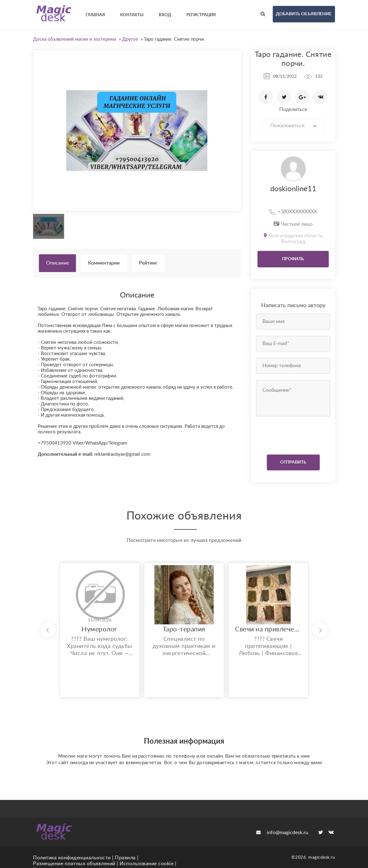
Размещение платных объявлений (74, 864)
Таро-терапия (184, 629)
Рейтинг (148, 263)
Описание (57, 263)
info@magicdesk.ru (282, 833)
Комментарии (104, 263)
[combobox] (293, 125)
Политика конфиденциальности (72, 858)
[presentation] (294, 434)
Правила (125, 858)
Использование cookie (146, 864)
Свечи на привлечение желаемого (268, 629)
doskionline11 (293, 189)
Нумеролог (99, 629)
